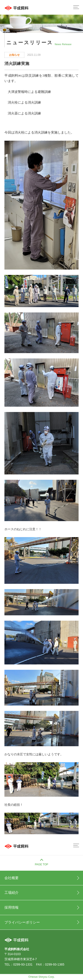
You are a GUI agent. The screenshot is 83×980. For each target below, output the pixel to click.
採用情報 (12, 907)
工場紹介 (12, 893)
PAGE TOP (41, 864)
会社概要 (12, 878)
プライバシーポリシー (22, 922)
